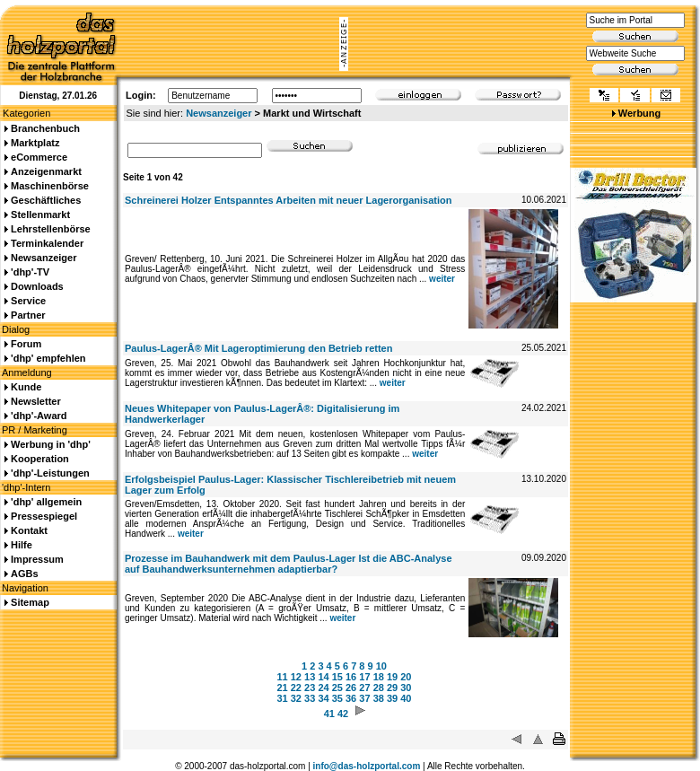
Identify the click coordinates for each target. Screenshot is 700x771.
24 (323, 688)
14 (323, 677)
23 (310, 688)
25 (337, 688)
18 (379, 677)
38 (379, 698)
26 (351, 688)
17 (364, 677)
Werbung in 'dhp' (51, 444)
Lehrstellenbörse (51, 229)
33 (310, 698)
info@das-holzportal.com (367, 766)
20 (406, 677)
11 (282, 677)
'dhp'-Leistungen (50, 473)
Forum (26, 344)
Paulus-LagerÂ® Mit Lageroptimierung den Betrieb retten (258, 348)
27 (364, 688)
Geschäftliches (46, 200)
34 (323, 698)
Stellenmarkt (40, 215)
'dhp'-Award (39, 416)
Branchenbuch (45, 128)
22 (296, 688)
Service (28, 301)
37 (364, 698)
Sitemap (30, 602)
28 (379, 688)
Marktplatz (35, 143)
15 (337, 677)
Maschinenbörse (50, 186)
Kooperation (40, 459)
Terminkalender (47, 243)
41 (329, 714)
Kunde (26, 387)
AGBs (25, 574)
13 (310, 677)
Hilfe (22, 545)
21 (282, 688)
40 (406, 698)
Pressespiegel (44, 516)
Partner (28, 315)
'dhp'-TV (30, 272)
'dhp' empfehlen (48, 358)
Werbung (639, 113)
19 (392, 677)
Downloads (37, 286)
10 (381, 666)
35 (337, 698)
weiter (442, 279)
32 (296, 698)
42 (343, 714)
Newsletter (36, 401)
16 (351, 677)
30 (406, 688)
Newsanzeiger (219, 113)
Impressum (37, 559)
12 (296, 677)
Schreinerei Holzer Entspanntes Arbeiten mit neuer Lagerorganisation (289, 200)
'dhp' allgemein (46, 502)
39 (392, 698)
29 (392, 688)
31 (282, 698)
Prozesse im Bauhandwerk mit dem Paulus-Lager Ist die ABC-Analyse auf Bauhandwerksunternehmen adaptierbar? (289, 564)
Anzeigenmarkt (46, 171)
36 (351, 698)
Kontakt (29, 530)
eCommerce (39, 157)
